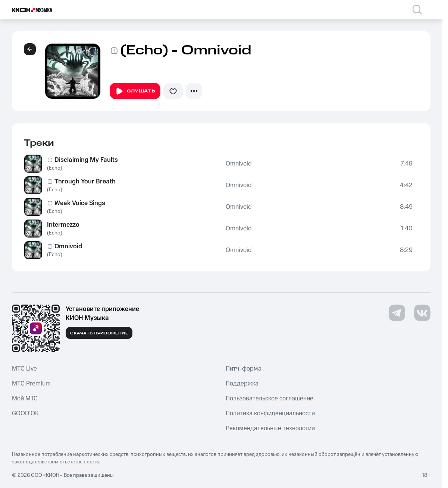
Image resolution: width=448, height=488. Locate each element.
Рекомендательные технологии (270, 428)
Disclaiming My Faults (86, 160)
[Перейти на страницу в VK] (422, 313)
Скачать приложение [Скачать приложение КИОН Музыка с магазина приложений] (99, 333)
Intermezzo (63, 225)
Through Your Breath (85, 182)
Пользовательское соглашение (270, 399)
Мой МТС (25, 399)
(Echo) (55, 168)
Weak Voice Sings (80, 203)
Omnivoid (239, 164)
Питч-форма (244, 369)
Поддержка (242, 384)
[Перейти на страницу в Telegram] (397, 313)
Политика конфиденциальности (270, 413)
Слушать (135, 91)
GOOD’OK (25, 413)
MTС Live (24, 369)
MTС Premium (31, 384)
